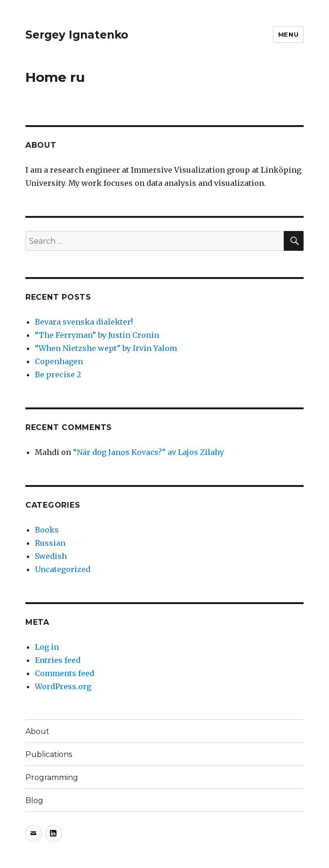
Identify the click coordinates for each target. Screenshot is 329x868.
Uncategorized (63, 569)
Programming (52, 777)
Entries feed (58, 660)
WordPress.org (63, 686)
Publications (49, 754)
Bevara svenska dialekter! (84, 322)
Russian (50, 543)
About (37, 731)
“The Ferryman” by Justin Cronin (97, 335)
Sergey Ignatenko (77, 35)
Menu (288, 34)
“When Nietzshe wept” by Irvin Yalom (106, 348)
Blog (34, 800)
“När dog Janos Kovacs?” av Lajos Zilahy (148, 452)
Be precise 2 (58, 374)
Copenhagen (59, 361)
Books (47, 530)
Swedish (51, 556)
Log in (47, 647)
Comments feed (64, 673)
